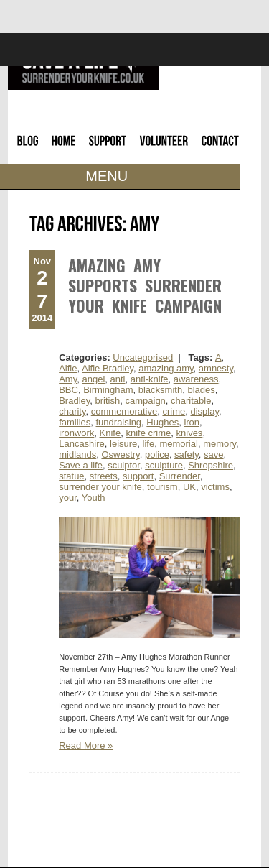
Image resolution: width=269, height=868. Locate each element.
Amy (68, 379)
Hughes (162, 422)
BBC (69, 390)
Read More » (86, 745)
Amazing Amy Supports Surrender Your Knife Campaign (145, 285)
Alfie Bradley (108, 368)
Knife (110, 433)
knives (190, 433)
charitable (191, 401)
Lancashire (82, 444)
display (204, 411)
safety (187, 454)
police (157, 454)
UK (189, 487)
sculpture (164, 465)
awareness (196, 379)
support (138, 476)
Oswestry (120, 454)
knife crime (148, 433)
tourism (162, 487)
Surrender (180, 476)
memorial (178, 444)
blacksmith (160, 390)
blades (201, 390)
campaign (145, 401)
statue (71, 476)
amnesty (216, 368)
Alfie (68, 368)
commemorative (124, 411)
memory (220, 444)
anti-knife (150, 379)
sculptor (124, 465)
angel (93, 379)
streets (104, 476)
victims (215, 487)
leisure (123, 444)
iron (192, 422)
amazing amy (166, 368)
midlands (77, 454)
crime (174, 411)
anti (118, 379)
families (75, 422)
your (68, 498)
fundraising (119, 422)
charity (72, 411)
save (213, 454)
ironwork (76, 433)
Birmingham (108, 390)
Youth (94, 498)
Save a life (81, 465)
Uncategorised (143, 357)
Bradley (74, 401)
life (149, 444)
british (108, 401)
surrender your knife (100, 487)
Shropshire (211, 465)
